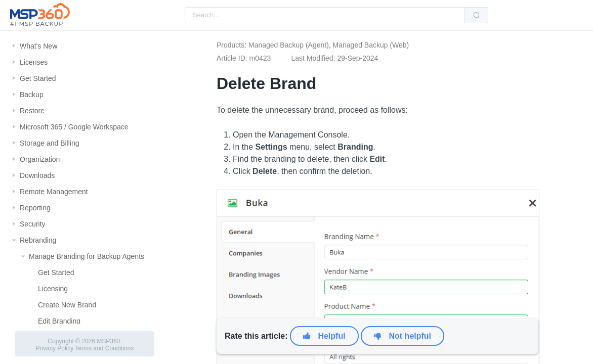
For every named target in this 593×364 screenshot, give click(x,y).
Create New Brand (67, 305)
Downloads (37, 175)
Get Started (38, 78)
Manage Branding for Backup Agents (87, 256)
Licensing (53, 289)
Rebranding (38, 240)
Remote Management (54, 192)
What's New (38, 46)
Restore (32, 111)
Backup (32, 95)
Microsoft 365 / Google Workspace (74, 127)
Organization (40, 159)
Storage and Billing (50, 143)
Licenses (34, 62)
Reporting (35, 208)
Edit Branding (59, 321)
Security (33, 224)
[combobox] (325, 15)
